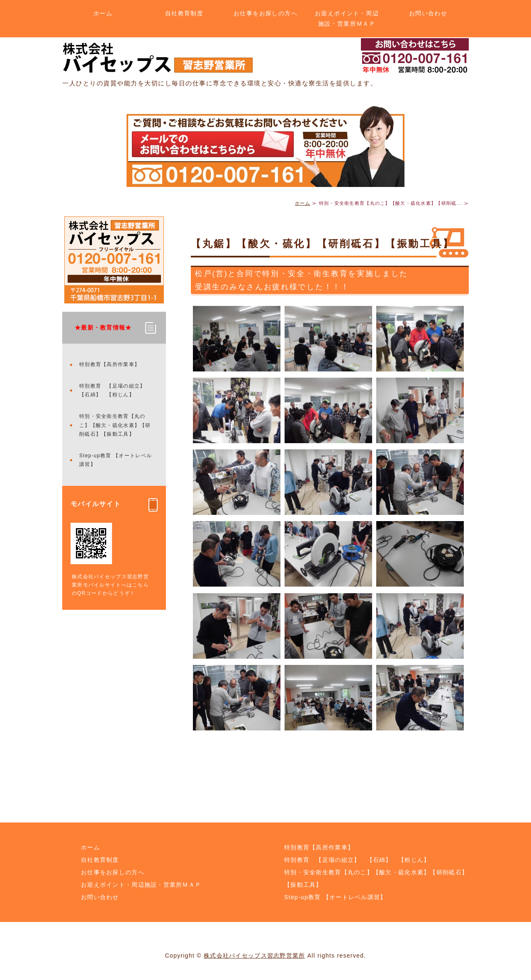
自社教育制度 (184, 13)
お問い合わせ (428, 13)
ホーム (103, 13)
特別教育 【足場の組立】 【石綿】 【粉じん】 (115, 391)
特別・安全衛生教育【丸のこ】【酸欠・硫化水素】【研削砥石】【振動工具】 (115, 425)
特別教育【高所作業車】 (110, 364)
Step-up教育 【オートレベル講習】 (116, 460)
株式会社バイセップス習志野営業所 (254, 956)
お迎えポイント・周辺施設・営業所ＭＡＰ (347, 18)
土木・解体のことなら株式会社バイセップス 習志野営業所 (158, 58)
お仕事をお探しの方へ (265, 13)
